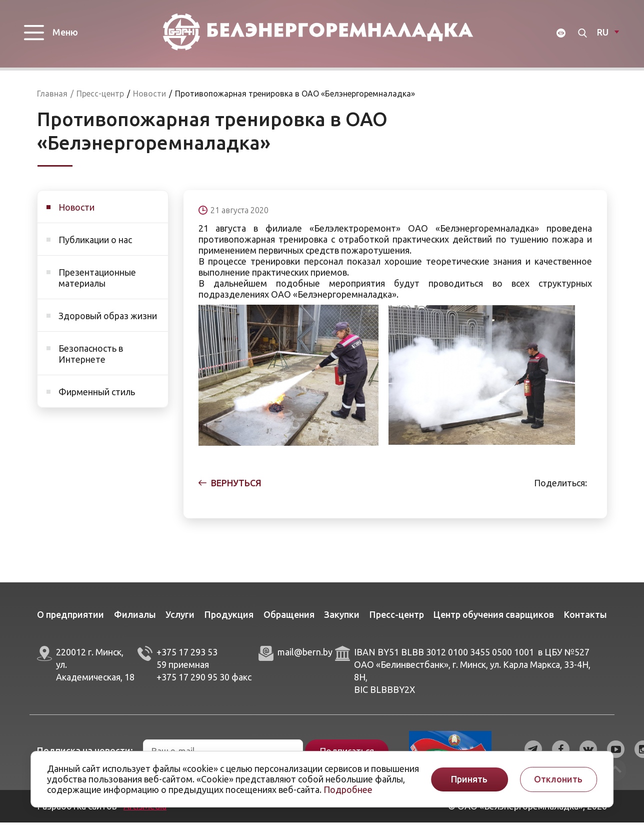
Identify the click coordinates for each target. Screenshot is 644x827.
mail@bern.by (305, 656)
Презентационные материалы (97, 282)
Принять (469, 779)
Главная (52, 98)
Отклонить (558, 779)
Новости (76, 212)
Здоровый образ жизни (108, 320)
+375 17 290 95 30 (193, 681)
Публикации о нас (95, 244)
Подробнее (348, 789)
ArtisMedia (145, 810)
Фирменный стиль (97, 396)
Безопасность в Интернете (91, 358)
